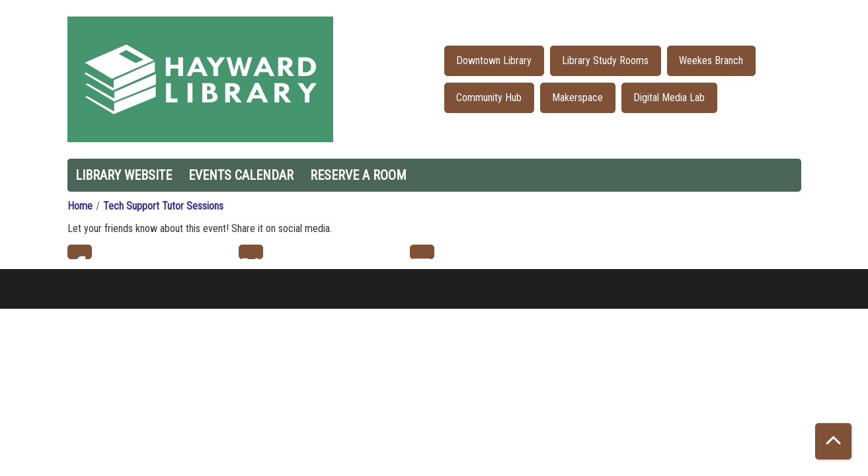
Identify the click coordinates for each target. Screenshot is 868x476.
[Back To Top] (833, 441)
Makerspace (577, 98)
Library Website (124, 175)
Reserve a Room (358, 175)
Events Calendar (241, 175)
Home (80, 206)
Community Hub (489, 98)
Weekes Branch (711, 60)
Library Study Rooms (605, 60)
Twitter (251, 252)
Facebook (80, 252)
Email (422, 252)
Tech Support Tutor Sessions (163, 206)
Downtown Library (494, 60)
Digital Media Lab (669, 98)
